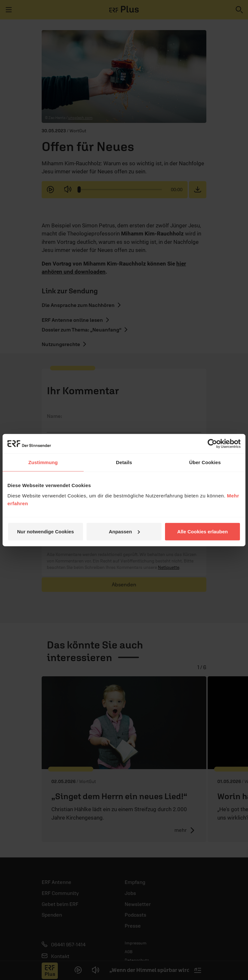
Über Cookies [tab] (205, 462)
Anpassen (124, 531)
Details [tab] (124, 462)
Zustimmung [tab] (43, 462)
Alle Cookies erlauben (203, 531)
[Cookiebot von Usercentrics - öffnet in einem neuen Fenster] (212, 444)
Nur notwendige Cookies (46, 531)
